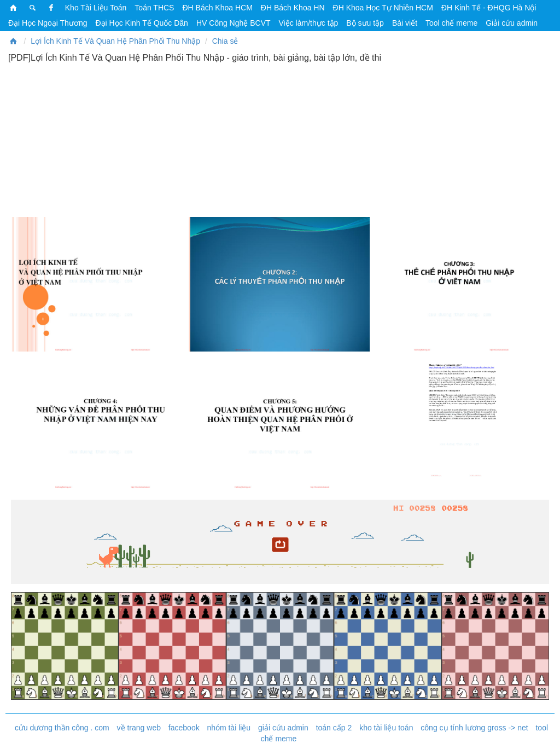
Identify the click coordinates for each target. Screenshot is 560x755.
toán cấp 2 (334, 728)
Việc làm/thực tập (309, 23)
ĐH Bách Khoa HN (293, 8)
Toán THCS (154, 8)
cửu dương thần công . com (62, 728)
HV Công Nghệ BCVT (234, 23)
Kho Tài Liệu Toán (96, 8)
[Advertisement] (280, 139)
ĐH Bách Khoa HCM (217, 8)
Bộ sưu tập (365, 23)
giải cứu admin (283, 728)
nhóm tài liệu (229, 728)
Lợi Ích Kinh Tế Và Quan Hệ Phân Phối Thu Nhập (115, 41)
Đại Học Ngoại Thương (48, 23)
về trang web (139, 728)
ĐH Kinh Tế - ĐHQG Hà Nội (489, 8)
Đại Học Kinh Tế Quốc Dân (141, 23)
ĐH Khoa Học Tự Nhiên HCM (383, 8)
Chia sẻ (225, 41)
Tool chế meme (451, 23)
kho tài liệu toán (386, 728)
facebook (184, 728)
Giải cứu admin (512, 23)
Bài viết (405, 23)
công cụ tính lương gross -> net (474, 728)
